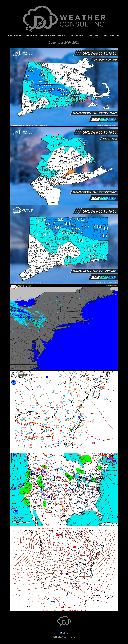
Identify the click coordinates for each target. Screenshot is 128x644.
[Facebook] (61, 633)
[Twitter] (64, 633)
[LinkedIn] (67, 633)
